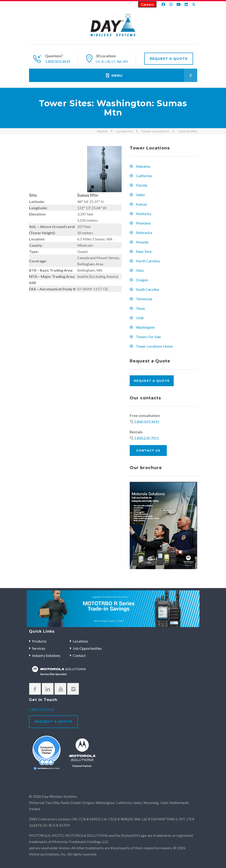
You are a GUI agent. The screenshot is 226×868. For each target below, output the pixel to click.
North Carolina (148, 261)
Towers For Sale (148, 337)
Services (39, 648)
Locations (124, 131)
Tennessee (144, 299)
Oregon (142, 280)
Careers (147, 4)
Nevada (142, 242)
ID (103, 62)
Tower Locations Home (154, 346)
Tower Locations (155, 131)
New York (144, 251)
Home (102, 131)
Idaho (140, 195)
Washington (145, 327)
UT (113, 62)
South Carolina (147, 289)
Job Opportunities (87, 648)
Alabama (143, 166)
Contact (79, 655)
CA (98, 62)
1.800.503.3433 (58, 61)
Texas (141, 308)
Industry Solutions (46, 655)
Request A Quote (169, 59)
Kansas (142, 204)
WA (119, 62)
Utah (140, 318)
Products (39, 641)
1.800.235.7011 (147, 438)
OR (108, 62)
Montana (143, 223)
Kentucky (144, 214)
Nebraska (144, 232)
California (144, 176)
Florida (142, 185)
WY (125, 62)
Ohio (140, 270)
